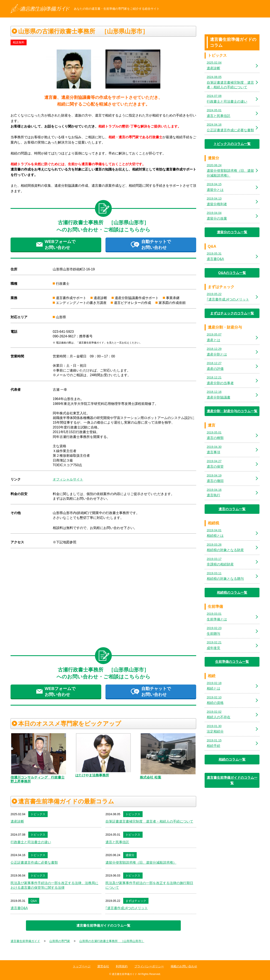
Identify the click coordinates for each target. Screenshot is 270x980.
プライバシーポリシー (149, 966)
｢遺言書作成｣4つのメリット (127, 908)
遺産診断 (17, 821)
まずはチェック (136, 901)
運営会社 (103, 966)
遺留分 (130, 855)
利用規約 (122, 966)
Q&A (34, 901)
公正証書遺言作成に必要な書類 (34, 863)
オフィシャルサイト (68, 479)
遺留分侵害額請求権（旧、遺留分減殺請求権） (141, 863)
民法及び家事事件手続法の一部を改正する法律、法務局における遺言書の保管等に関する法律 (54, 885)
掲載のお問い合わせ (184, 966)
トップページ (82, 966)
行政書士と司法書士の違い (31, 842)
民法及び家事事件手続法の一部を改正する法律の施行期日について (149, 885)
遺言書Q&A (19, 908)
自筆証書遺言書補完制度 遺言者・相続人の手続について (149, 821)
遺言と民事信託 (117, 842)
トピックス (38, 814)
